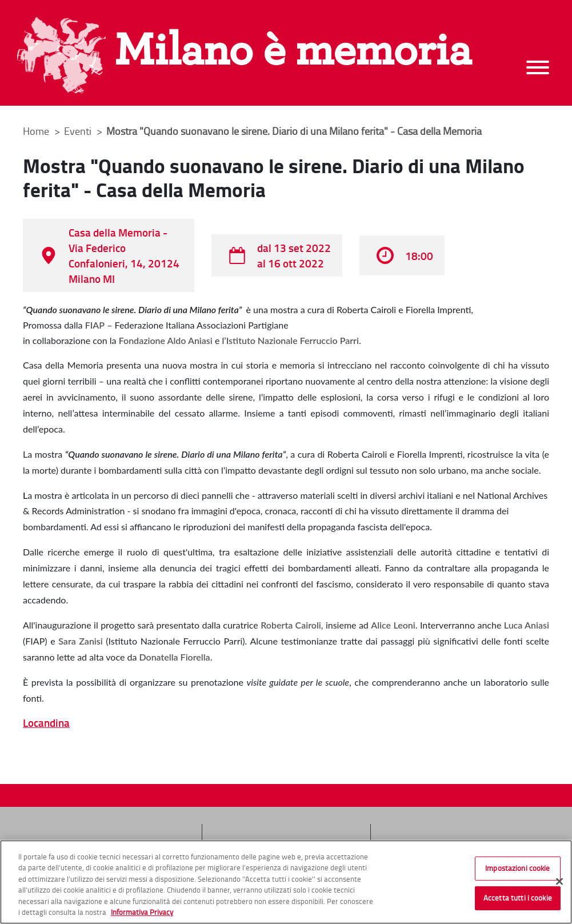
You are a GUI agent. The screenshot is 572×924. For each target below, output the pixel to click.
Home (36, 131)
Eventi (79, 131)
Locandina (46, 723)
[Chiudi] (559, 882)
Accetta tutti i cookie (518, 898)
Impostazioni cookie (517, 869)
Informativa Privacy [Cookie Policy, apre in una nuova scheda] (142, 913)
